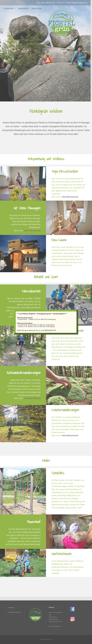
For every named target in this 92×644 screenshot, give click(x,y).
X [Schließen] (77, 310)
